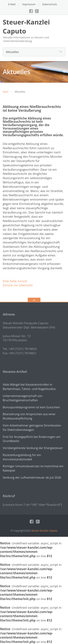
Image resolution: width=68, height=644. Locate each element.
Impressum (29, 4)
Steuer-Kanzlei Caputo (44, 531)
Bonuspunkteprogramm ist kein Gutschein (31, 407)
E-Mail (12, 4)
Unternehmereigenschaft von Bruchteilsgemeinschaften (23, 398)
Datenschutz (50, 4)
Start (6, 92)
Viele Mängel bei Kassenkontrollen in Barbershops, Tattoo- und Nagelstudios (29, 387)
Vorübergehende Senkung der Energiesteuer (33, 448)
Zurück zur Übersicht (18, 285)
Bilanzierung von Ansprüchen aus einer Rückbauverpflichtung (29, 416)
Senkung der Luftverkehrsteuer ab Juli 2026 (32, 478)
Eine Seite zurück (15, 281)
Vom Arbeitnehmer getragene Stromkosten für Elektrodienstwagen (32, 428)
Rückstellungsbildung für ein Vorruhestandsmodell (22, 457)
